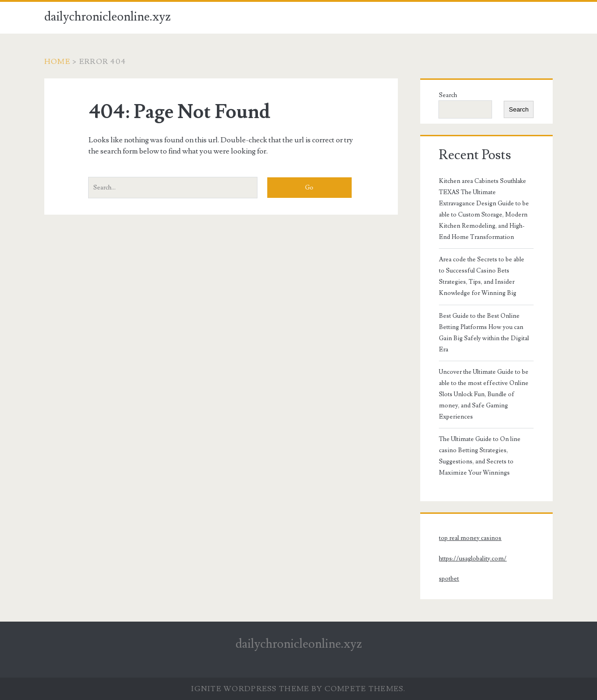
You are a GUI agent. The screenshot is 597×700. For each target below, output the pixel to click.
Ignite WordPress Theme (250, 689)
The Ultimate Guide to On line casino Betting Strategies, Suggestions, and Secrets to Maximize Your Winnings (480, 456)
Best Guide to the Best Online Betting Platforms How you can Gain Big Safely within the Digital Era (484, 333)
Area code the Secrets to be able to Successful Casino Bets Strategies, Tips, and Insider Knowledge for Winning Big (482, 276)
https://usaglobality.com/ (473, 559)
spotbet (449, 579)
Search (448, 95)
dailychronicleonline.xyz (108, 17)
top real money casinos (470, 538)
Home (57, 62)
